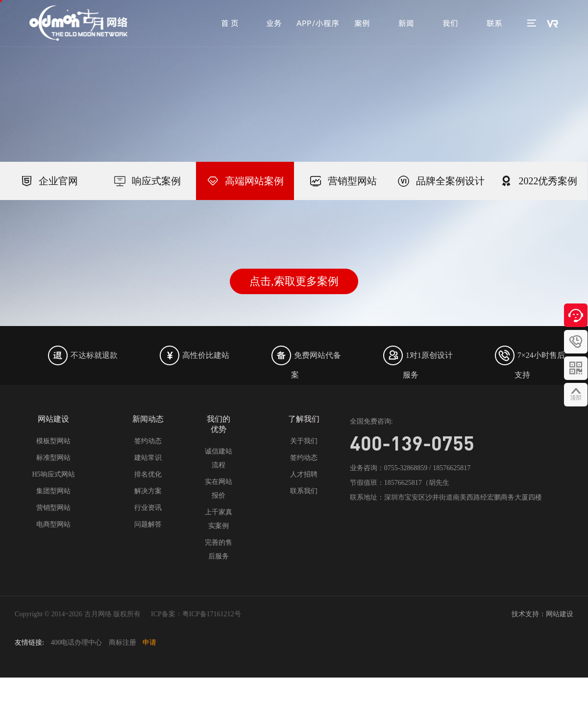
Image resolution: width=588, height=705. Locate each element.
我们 (450, 23)
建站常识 (148, 458)
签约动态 (148, 441)
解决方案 (148, 491)
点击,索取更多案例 (294, 281)
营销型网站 (53, 508)
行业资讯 (148, 508)
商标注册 (122, 642)
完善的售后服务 (219, 549)
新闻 (406, 23)
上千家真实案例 (219, 519)
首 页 (230, 23)
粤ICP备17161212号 (212, 614)
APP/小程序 (318, 23)
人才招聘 (304, 474)
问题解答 (148, 524)
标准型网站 (53, 458)
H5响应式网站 (53, 474)
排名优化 (148, 474)
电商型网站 (53, 524)
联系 (494, 23)
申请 (149, 642)
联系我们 (304, 491)
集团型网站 (53, 491)
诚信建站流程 (219, 458)
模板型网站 (53, 441)
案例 (362, 23)
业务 (274, 23)
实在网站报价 (219, 489)
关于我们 (304, 441)
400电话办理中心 (76, 642)
